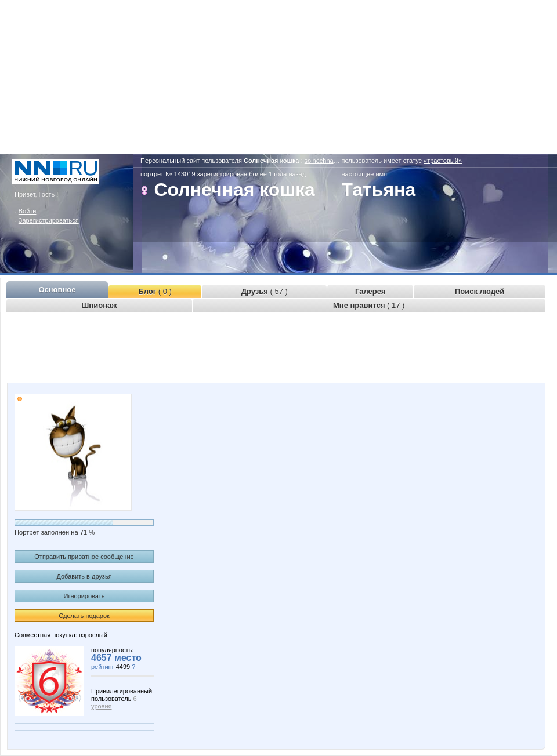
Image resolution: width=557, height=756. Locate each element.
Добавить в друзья (84, 576)
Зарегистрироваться (49, 220)
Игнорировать (84, 596)
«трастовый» (443, 161)
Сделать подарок (84, 616)
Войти (28, 211)
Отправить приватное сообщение (84, 557)
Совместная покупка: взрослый (61, 635)
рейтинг (103, 667)
